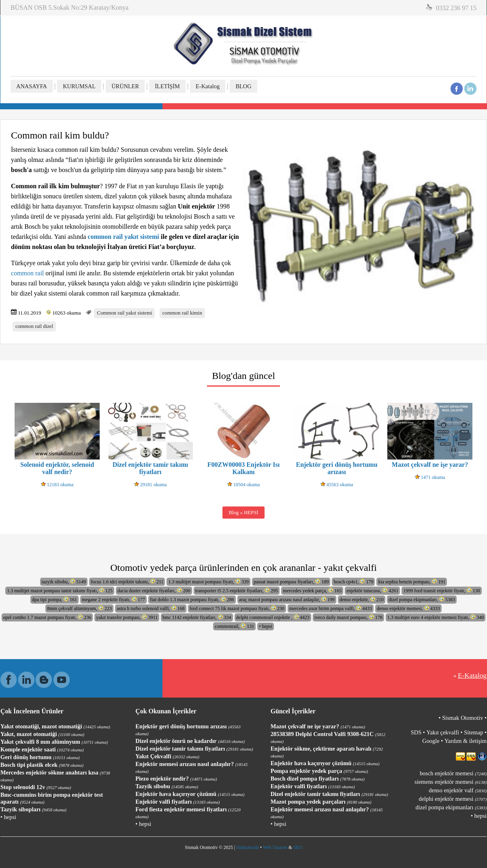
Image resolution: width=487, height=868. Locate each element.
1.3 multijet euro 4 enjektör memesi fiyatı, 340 (436, 617)
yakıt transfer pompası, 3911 (127, 617)
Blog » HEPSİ (243, 513)
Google (431, 741)
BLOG (243, 86)
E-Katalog (208, 86)
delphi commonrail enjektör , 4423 (273, 617)
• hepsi (266, 626)
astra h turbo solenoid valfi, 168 (151, 608)
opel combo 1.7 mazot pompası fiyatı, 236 (47, 617)
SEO (298, 847)
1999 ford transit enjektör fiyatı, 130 (442, 590)
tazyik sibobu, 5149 (64, 582)
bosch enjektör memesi (453, 773)
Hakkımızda (248, 847)
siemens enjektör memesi (451, 782)
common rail (27, 273)
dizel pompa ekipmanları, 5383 (422, 599)
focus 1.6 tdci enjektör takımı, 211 (127, 582)
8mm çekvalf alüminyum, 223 (79, 608)
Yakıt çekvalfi (442, 732)
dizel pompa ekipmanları (451, 807)
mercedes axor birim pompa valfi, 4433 (331, 608)
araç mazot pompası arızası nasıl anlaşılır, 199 (287, 599)
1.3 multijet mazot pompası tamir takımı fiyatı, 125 (60, 590)
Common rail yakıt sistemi (124, 313)
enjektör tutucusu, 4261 (372, 590)
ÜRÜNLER (125, 86)
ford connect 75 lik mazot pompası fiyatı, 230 (237, 608)
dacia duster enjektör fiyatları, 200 (154, 590)
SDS (416, 732)
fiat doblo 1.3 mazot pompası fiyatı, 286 (192, 599)
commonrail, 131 (234, 626)
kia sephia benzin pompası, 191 (412, 582)
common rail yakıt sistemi (123, 237)
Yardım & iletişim (466, 741)
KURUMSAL (79, 86)
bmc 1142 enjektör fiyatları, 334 (197, 617)
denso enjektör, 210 (362, 599)
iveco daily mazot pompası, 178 (348, 617)
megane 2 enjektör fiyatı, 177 (113, 599)
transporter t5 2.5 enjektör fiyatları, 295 (237, 590)
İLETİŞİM (167, 86)
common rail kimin (182, 313)
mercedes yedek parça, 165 (312, 590)
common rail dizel (34, 326)
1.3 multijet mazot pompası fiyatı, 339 (208, 582)
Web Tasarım (275, 847)
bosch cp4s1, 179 (353, 582)
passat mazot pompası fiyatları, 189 (291, 582)
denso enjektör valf (458, 790)
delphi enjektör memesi (453, 799)
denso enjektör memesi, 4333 (408, 608)
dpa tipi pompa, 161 (54, 599)
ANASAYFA (32, 86)
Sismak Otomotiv (462, 718)
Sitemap (473, 732)
